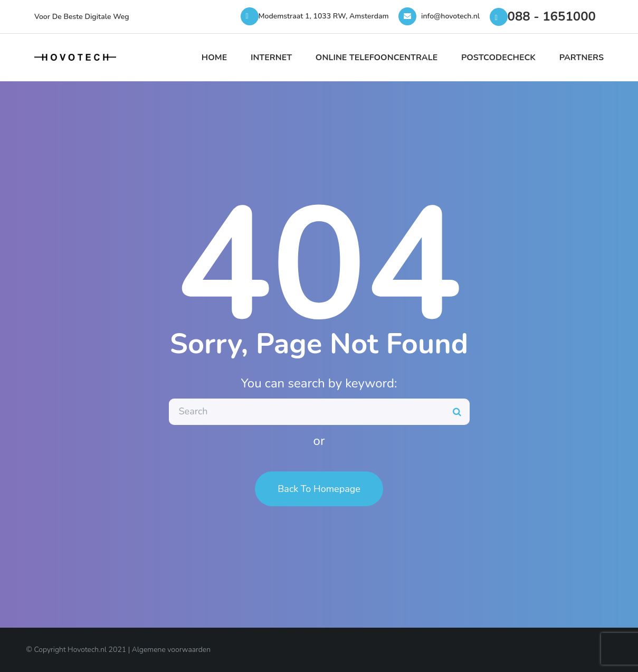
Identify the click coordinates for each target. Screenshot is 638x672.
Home (214, 58)
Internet (271, 58)
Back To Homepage (319, 489)
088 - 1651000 (552, 16)
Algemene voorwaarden (171, 650)
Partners (582, 58)
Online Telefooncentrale (377, 58)
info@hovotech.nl (450, 16)
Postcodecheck (498, 58)
